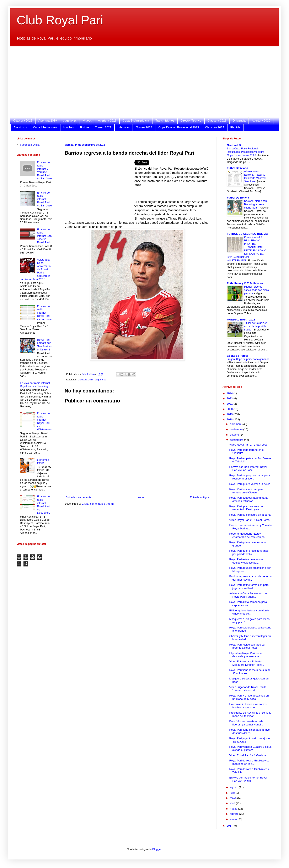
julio (233, 793)
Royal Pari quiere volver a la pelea (250, 484)
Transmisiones (165, 120)
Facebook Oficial (30, 145)
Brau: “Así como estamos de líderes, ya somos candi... (246, 723)
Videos (87, 120)
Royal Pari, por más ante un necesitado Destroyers (246, 508)
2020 (230, 409)
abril (233, 803)
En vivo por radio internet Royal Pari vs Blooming (35, 385)
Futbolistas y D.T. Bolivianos (245, 283)
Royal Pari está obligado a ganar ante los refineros (249, 499)
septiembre (237, 440)
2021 (230, 404)
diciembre (236, 424)
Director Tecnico (191, 120)
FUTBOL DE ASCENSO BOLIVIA (247, 234)
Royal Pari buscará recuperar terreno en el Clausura (247, 491)
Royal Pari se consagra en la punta (250, 515)
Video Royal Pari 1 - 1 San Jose (248, 445)
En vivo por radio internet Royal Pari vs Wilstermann (44, 421)
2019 (230, 414)
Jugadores (70, 120)
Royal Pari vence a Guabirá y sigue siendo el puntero (250, 748)
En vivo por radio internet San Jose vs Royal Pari (44, 236)
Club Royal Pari (60, 20)
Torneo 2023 (144, 127)
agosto (234, 787)
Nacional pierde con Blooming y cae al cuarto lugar (255, 204)
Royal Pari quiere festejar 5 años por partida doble (249, 552)
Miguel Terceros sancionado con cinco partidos (256, 290)
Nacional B (234, 145)
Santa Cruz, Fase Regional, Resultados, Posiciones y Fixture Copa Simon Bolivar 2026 (245, 152)
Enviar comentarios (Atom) (98, 504)
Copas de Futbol (237, 356)
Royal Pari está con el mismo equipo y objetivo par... (247, 561)
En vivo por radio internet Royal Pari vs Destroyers (44, 505)
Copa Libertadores (45, 127)
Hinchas (69, 127)
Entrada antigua (199, 497)
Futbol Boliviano (237, 168)
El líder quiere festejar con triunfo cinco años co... (249, 612)
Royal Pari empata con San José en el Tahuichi (44, 345)
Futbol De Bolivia (238, 198)
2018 (230, 419)
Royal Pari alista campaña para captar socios (248, 604)
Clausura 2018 (23, 120)
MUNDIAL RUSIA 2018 (241, 320)
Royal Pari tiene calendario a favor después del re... (250, 731)
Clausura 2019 (217, 120)
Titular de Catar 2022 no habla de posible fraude (256, 326)
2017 (230, 826)
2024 (230, 393)
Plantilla (236, 127)
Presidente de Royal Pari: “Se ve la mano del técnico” (250, 714)
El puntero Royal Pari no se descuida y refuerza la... (246, 655)
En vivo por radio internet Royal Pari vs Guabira (248, 779)
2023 (230, 398)
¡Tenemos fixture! (43, 461)
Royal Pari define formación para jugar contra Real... (249, 587)
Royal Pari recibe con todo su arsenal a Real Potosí (247, 646)
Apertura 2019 (48, 120)
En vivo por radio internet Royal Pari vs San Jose (44, 199)
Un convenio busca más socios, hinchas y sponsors (248, 706)
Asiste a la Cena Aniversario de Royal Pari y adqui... (248, 595)
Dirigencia (239, 120)
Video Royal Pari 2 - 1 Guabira (247, 755)
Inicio (141, 497)
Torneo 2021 (103, 127)
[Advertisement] (141, 82)
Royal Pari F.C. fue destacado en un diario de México (249, 697)
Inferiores (124, 127)
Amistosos (20, 127)
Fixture (84, 127)
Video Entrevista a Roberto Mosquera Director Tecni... (247, 663)
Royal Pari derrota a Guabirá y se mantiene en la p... (249, 762)
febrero (235, 814)
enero (234, 819)
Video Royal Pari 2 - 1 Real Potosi (250, 520)
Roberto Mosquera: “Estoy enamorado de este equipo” (247, 535)
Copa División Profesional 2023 (179, 127)
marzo (234, 809)
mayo (234, 798)
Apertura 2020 (261, 120)
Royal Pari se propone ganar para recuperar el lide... (249, 477)
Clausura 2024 (215, 127)
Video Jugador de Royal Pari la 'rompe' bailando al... (248, 689)
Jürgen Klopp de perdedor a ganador (248, 359)
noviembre (237, 429)
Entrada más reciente (79, 497)
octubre (235, 435)
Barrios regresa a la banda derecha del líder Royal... (250, 578)
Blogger (157, 849)
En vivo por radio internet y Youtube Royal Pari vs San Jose (44, 170)
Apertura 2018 (107, 120)
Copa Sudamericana (136, 120)
